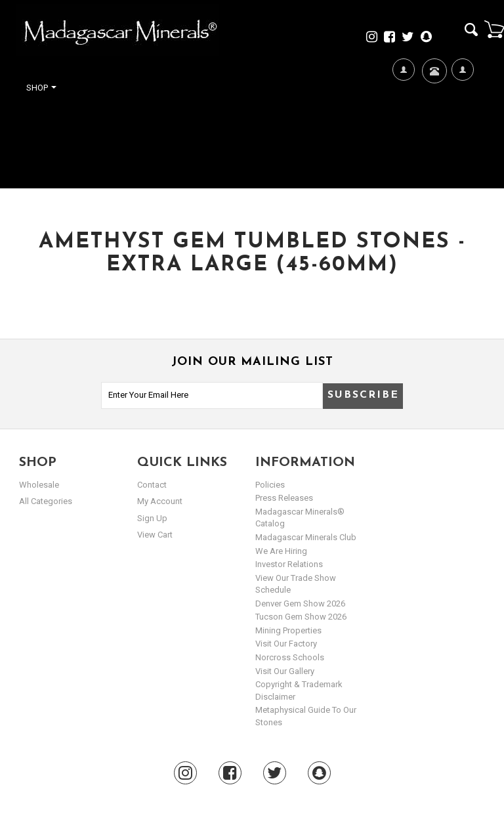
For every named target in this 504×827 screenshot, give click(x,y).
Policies (270, 485)
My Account (462, 112)
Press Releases (284, 498)
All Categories (46, 501)
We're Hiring (403, 112)
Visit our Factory (286, 644)
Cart (494, 29)
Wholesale (39, 485)
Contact (433, 87)
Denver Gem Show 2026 (300, 604)
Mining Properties (288, 630)
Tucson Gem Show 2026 (301, 617)
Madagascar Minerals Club (306, 537)
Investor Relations (289, 564)
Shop (41, 88)
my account (160, 501)
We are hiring (281, 551)
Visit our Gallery (285, 671)
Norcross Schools (290, 657)
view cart (155, 535)
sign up (152, 518)
